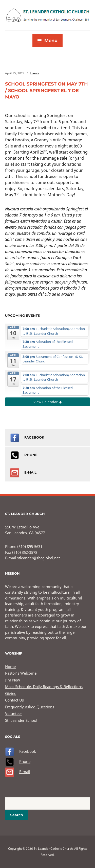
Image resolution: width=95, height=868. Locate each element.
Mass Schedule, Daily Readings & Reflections (44, 687)
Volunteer (14, 713)
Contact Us (14, 700)
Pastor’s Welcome (21, 673)
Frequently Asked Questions (30, 707)
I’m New (13, 680)
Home (10, 666)
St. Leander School (21, 720)
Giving (11, 693)
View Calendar (48, 402)
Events (35, 73)
